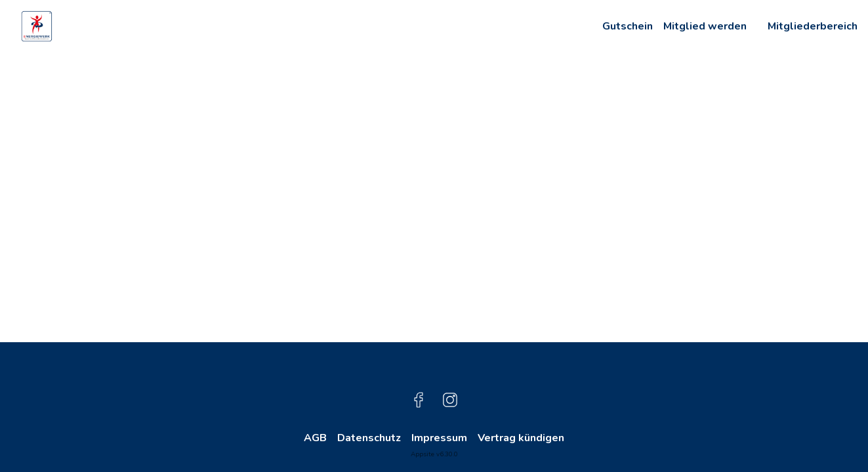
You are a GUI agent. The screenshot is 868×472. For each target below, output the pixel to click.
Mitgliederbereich (813, 26)
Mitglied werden (705, 26)
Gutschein (628, 26)
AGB (315, 438)
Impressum (439, 438)
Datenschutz (369, 438)
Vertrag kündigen (521, 438)
